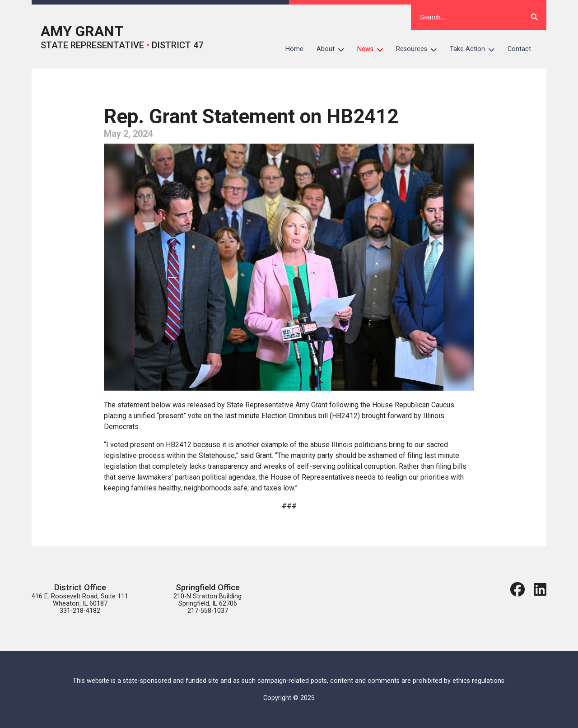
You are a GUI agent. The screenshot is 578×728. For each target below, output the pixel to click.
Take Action (475, 49)
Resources (420, 49)
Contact (519, 49)
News (373, 49)
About (334, 49)
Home (294, 49)
